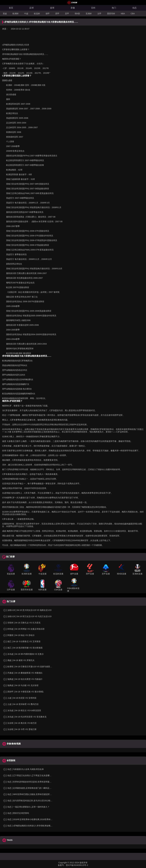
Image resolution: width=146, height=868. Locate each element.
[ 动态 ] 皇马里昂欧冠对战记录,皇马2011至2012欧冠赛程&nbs (32, 801)
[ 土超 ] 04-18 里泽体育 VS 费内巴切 (21, 704)
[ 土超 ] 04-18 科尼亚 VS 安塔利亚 (20, 698)
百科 (93, 8)
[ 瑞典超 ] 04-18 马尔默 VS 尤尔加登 (21, 685)
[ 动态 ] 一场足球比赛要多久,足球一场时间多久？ (26, 807)
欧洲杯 (16, 14)
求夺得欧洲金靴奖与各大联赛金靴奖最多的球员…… (25, 54)
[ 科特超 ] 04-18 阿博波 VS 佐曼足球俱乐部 (24, 629)
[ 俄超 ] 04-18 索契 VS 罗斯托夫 (19, 660)
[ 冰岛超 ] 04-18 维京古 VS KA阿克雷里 (22, 710)
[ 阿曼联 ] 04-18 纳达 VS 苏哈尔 (19, 635)
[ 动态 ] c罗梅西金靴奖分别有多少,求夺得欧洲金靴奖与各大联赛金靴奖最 (37, 826)
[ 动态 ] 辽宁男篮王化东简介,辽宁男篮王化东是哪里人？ (29, 775)
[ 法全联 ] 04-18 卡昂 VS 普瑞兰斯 (20, 729)
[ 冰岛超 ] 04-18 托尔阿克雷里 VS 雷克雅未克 (25, 717)
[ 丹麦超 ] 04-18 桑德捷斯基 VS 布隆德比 (23, 673)
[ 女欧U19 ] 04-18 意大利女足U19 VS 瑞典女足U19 (27, 610)
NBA (123, 14)
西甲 (57, 14)
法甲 (99, 14)
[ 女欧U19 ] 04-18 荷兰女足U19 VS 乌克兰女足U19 (27, 616)
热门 (114, 8)
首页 (11, 8)
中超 (26, 14)
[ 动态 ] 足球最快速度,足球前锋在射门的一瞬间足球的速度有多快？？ (35, 788)
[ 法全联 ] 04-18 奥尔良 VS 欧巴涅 (20, 723)
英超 (5, 14)
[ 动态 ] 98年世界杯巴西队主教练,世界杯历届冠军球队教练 (30, 794)
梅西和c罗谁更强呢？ (12, 59)
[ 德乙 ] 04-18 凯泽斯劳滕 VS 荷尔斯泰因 (23, 648)
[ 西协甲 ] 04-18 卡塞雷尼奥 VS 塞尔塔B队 (23, 692)
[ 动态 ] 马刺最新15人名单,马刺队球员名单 (23, 769)
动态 (134, 8)
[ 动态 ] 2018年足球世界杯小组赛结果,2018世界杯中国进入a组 (32, 819)
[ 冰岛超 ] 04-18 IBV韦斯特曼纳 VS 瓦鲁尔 (23, 654)
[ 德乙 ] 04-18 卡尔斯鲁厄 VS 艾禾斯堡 (22, 641)
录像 (73, 8)
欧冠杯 (37, 14)
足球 (32, 8)
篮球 (52, 8)
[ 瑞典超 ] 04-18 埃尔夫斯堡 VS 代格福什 (23, 679)
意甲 (67, 14)
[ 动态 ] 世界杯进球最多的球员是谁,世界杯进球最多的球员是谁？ (33, 782)
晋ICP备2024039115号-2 (77, 865)
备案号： (62, 865)
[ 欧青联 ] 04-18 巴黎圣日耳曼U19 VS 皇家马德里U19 (28, 667)
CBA (133, 14)
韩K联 (77, 14)
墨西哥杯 (111, 14)
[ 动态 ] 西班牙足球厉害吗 (16, 813)
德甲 (48, 14)
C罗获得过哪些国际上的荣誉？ (16, 49)
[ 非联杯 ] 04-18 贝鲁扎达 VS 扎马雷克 (22, 623)
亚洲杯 (89, 14)
